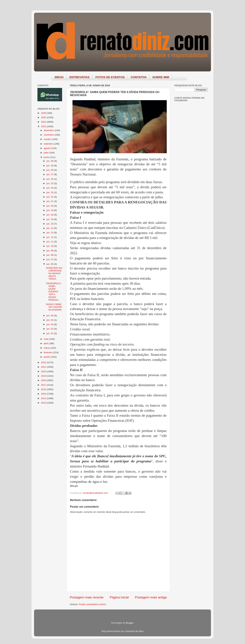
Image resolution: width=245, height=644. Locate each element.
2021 (44, 367)
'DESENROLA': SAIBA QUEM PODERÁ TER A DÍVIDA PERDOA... (54, 292)
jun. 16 (50, 219)
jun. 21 (50, 201)
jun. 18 (50, 215)
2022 (44, 362)
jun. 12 (50, 237)
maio (47, 339)
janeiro (47, 357)
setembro (49, 144)
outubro (48, 139)
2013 (44, 403)
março (47, 348)
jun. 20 (50, 206)
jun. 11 (50, 242)
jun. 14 (50, 228)
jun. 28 (50, 170)
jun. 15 (50, 224)
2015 (44, 394)
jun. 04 (50, 320)
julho (46, 153)
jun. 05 (50, 316)
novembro (49, 135)
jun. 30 (50, 161)
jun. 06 (50, 264)
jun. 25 (50, 183)
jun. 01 (50, 333)
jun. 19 (50, 210)
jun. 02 (50, 329)
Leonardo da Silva (134, 631)
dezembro (49, 130)
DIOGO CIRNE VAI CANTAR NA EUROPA (54, 307)
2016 (44, 389)
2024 (44, 122)
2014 (44, 398)
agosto (47, 148)
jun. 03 (50, 324)
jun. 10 (50, 246)
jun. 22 (50, 197)
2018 (44, 380)
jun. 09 (50, 251)
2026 (44, 113)
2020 (44, 371)
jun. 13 (50, 233)
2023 (44, 126)
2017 (44, 385)
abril (46, 343)
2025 (44, 117)
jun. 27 (50, 174)
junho (47, 157)
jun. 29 (50, 166)
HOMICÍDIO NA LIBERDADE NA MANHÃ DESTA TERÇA (54, 273)
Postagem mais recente (87, 597)
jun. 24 (50, 188)
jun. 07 (50, 259)
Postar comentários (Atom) (92, 604)
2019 (44, 376)
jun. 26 (50, 179)
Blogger (130, 623)
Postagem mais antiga (151, 597)
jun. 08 (50, 255)
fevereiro (48, 352)
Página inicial (119, 597)
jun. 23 (50, 192)
